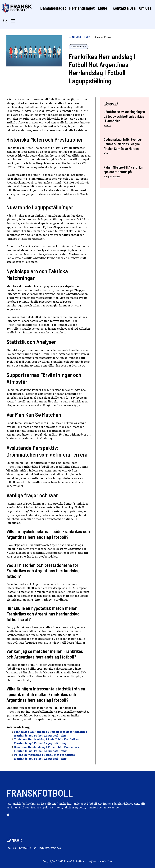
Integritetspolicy (50, 848)
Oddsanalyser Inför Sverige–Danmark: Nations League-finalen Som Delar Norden (123, 144)
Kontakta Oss (124, 8)
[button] (5, 21)
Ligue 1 (104, 8)
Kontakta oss (27, 848)
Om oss (11, 848)
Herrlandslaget (82, 8)
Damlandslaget (53, 8)
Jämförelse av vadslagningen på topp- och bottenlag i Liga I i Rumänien (124, 116)
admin (107, 126)
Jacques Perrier (104, 37)
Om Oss (145, 8)
